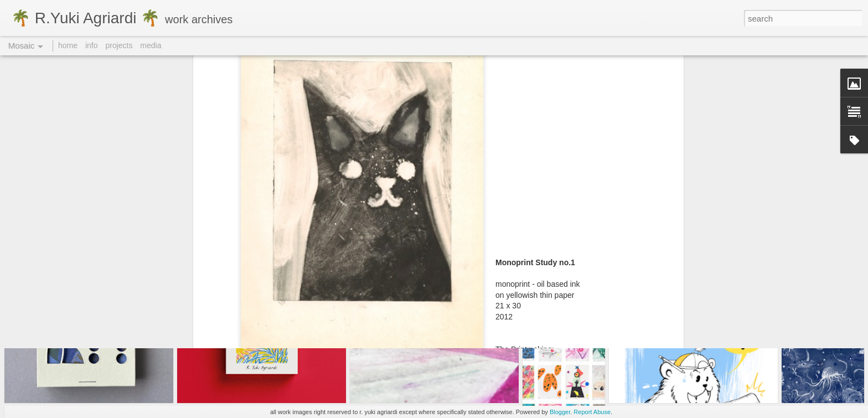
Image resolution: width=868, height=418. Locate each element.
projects (119, 45)
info (92, 45)
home (68, 45)
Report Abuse (592, 412)
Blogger (560, 412)
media (151, 45)
